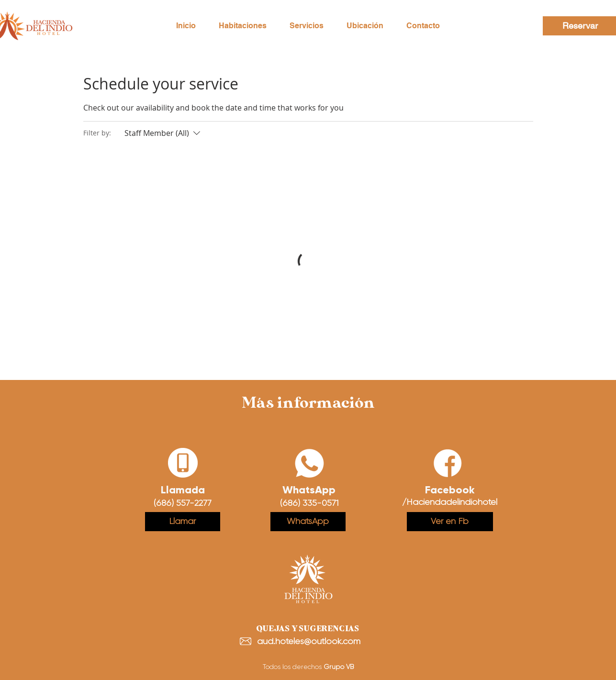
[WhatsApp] (308, 522)
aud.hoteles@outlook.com (309, 641)
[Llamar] (183, 522)
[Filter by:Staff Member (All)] (163, 133)
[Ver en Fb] (450, 522)
